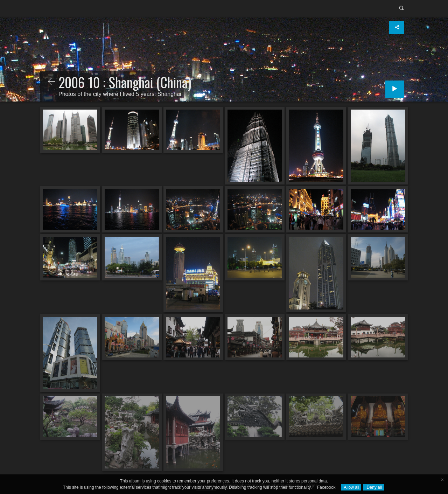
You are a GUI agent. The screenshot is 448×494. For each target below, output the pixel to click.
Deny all (374, 487)
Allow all (351, 487)
